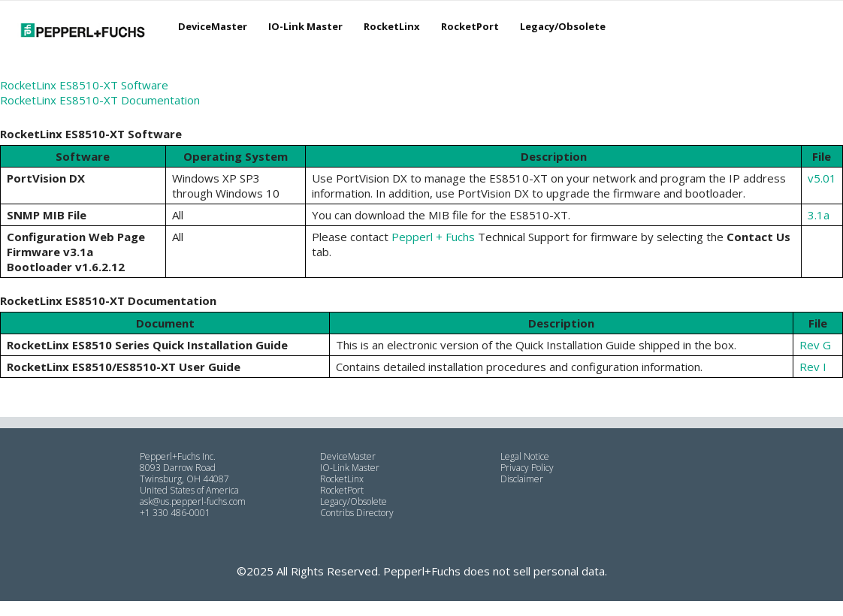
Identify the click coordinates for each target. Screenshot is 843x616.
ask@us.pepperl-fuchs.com (193, 501)
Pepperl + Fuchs (433, 237)
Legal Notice (525, 456)
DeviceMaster (213, 26)
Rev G (815, 345)
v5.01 (822, 178)
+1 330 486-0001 (175, 513)
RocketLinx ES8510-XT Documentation (100, 100)
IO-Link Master (305, 26)
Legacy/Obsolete (563, 26)
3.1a (819, 215)
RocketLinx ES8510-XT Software (84, 85)
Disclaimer (522, 479)
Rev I (813, 367)
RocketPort (470, 26)
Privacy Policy (527, 468)
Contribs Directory (357, 513)
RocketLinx (392, 26)
